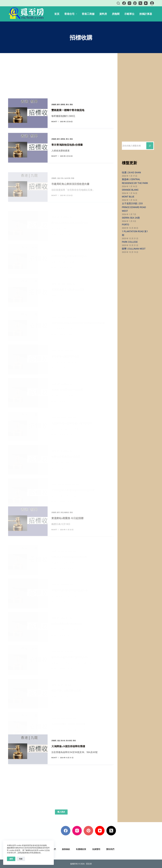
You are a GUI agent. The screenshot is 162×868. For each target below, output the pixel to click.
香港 (71, 113)
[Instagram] (129, 3)
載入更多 (61, 812)
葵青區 (63, 113)
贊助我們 (110, 849)
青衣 (67, 113)
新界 (58, 113)
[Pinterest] (135, 3)
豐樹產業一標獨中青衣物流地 (68, 118)
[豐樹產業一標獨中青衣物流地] (28, 121)
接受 (11, 859)
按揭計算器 (146, 14)
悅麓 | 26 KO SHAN (131, 172)
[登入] (152, 3)
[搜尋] (118, 3)
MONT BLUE (128, 197)
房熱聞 (116, 14)
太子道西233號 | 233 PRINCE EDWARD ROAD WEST (134, 207)
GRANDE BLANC (130, 190)
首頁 (57, 14)
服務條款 (66, 849)
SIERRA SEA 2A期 (131, 218)
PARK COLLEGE (130, 242)
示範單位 (129, 14)
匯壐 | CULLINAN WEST (134, 249)
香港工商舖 (88, 14)
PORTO (125, 225)
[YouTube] (146, 3)
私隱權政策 (81, 849)
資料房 (103, 14)
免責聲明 (96, 849)
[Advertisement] (61, 79)
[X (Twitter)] (140, 3)
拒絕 (21, 859)
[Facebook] (124, 3)
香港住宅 (71, 14)
